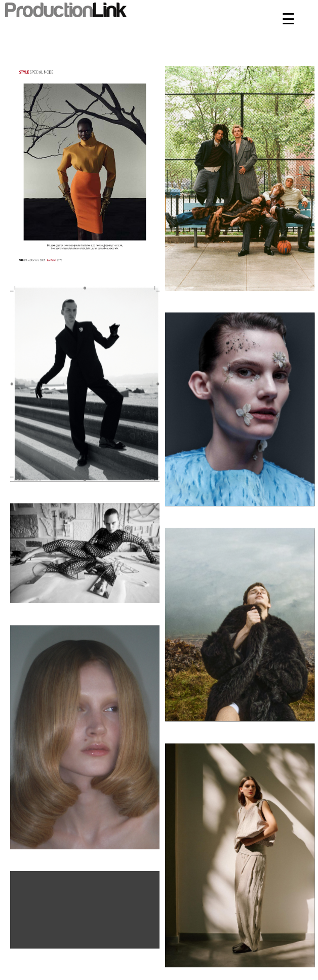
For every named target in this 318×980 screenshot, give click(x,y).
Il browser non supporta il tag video (85, 908)
